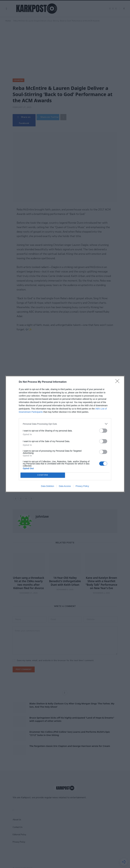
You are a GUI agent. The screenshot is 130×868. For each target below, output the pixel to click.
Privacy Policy (82, 486)
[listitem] (65, 424)
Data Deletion (48, 486)
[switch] (103, 431)
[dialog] (65, 434)
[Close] (118, 382)
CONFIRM (43, 475)
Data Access (65, 486)
